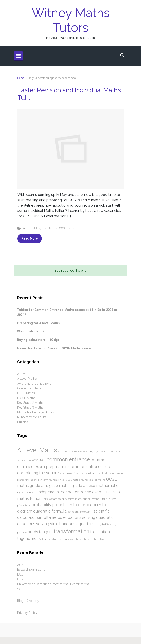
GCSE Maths (49, 228)
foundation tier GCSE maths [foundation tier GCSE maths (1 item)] (64, 480)
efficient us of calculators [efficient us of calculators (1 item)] (102, 473)
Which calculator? (31, 331)
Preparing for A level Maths (39, 323)
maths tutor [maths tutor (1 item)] (98, 499)
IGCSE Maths (66, 228)
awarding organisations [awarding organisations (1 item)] (96, 452)
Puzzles (23, 422)
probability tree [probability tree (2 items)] (66, 505)
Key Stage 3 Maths (30, 408)
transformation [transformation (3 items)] (72, 531)
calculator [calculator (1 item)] (115, 452)
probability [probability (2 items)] (41, 505)
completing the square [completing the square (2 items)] (38, 473)
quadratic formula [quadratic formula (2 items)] (50, 511)
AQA (20, 565)
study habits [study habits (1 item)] (102, 524)
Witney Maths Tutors (71, 20)
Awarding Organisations (34, 384)
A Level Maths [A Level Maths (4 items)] (37, 450)
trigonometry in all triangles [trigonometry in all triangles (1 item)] (57, 539)
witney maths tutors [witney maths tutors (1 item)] (93, 539)
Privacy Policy (27, 613)
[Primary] (18, 56)
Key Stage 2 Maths (30, 403)
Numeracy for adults (32, 417)
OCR (20, 579)
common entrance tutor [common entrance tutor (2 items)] (91, 467)
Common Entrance (31, 388)
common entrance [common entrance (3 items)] (68, 459)
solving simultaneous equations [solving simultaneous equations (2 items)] (65, 524)
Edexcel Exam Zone (31, 570)
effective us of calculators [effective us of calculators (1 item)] (74, 473)
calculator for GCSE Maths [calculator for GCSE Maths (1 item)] (32, 460)
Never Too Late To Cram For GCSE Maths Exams (54, 348)
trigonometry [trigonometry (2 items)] (29, 538)
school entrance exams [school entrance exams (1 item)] (80, 512)
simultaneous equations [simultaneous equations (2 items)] (59, 517)
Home (21, 78)
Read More (30, 238)
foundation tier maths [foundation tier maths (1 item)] (93, 480)
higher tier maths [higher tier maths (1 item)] (27, 493)
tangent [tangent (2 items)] (46, 532)
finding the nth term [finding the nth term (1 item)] (37, 480)
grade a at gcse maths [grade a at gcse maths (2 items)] (50, 485)
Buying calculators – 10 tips (38, 340)
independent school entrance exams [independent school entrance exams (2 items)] (71, 492)
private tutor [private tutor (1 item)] (24, 505)
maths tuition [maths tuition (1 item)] (83, 499)
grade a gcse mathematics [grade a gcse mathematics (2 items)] (96, 485)
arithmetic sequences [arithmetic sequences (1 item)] (70, 452)
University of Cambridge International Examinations (53, 584)
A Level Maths (32, 228)
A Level (22, 374)
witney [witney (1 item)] (77, 539)
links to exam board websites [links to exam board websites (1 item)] (58, 499)
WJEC (21, 589)
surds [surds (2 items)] (33, 532)
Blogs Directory (28, 601)
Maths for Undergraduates (36, 412)
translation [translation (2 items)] (100, 532)
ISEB (20, 575)
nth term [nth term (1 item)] (111, 499)
